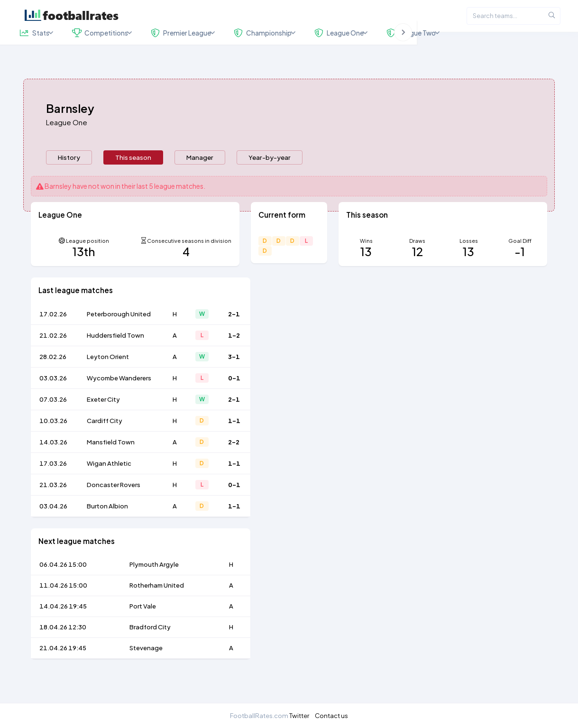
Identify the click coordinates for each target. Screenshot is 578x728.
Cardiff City (105, 442)
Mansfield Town (111, 463)
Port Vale (143, 627)
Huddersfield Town (115, 357)
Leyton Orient (108, 378)
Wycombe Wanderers (119, 399)
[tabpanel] (289, 444)
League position (87, 262)
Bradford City (150, 648)
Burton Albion (107, 527)
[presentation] (69, 179)
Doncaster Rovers (114, 506)
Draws (417, 262)
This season (133, 179)
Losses (469, 262)
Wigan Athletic (109, 485)
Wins (366, 262)
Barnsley (58, 207)
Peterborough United (119, 335)
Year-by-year (270, 179)
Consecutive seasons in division (189, 262)
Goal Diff (520, 262)
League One (67, 143)
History (69, 179)
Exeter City (103, 421)
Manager (200, 179)
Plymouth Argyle (154, 586)
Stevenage (146, 669)
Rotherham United (157, 607)
